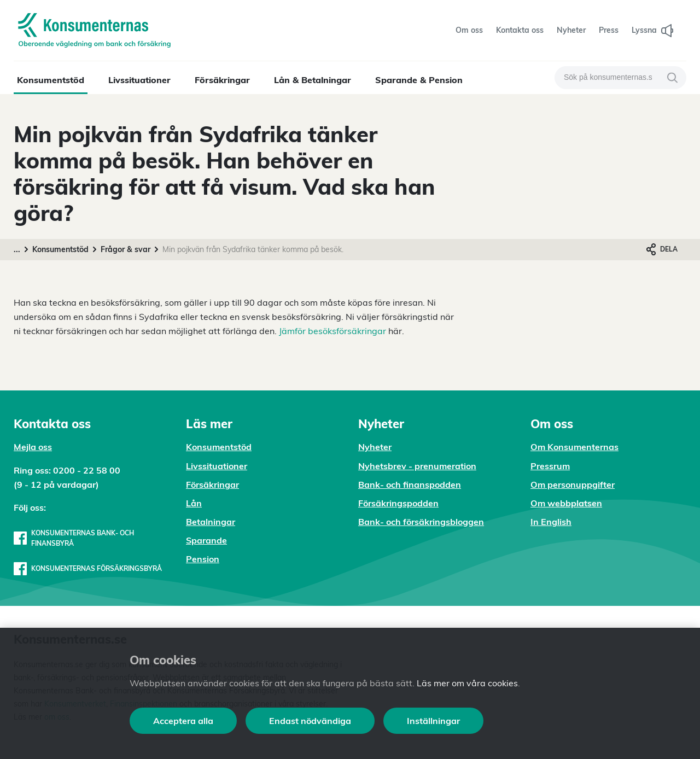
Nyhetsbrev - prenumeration (417, 466)
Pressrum (550, 466)
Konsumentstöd (51, 80)
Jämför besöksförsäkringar (332, 331)
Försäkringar (222, 80)
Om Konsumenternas (574, 447)
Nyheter (375, 447)
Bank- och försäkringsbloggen (421, 522)
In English (551, 522)
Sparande (206, 540)
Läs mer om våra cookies (467, 683)
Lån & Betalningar (313, 80)
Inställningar (433, 721)
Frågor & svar (126, 249)
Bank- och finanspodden (410, 484)
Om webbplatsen (566, 503)
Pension (203, 559)
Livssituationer (139, 80)
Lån (194, 503)
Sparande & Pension (419, 80)
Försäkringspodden (398, 503)
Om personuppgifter (573, 484)
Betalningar (211, 522)
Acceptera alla (183, 721)
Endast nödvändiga (310, 721)
